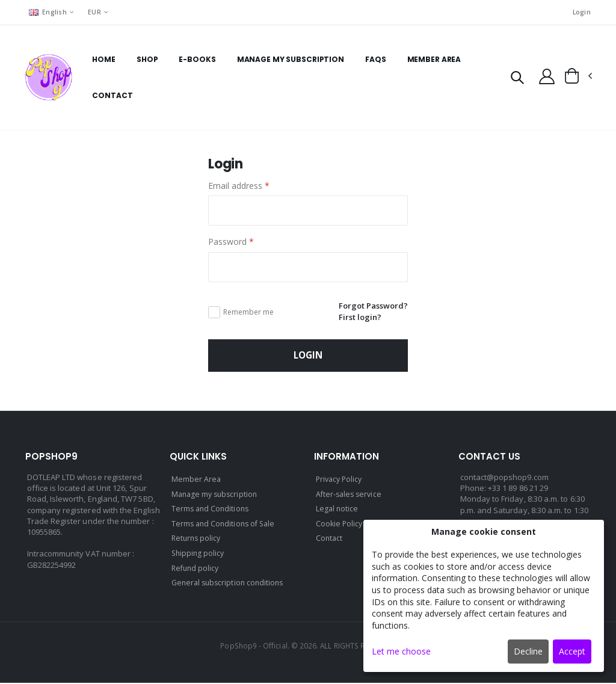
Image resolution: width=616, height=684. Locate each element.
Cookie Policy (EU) (348, 526)
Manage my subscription (290, 60)
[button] (514, 79)
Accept (572, 651)
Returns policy (198, 540)
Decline (528, 651)
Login (581, 12)
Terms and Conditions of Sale (226, 526)
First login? (356, 318)
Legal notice (338, 511)
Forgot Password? (371, 307)
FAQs (376, 60)
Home (104, 60)
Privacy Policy (341, 482)
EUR (96, 12)
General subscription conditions (230, 584)
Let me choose (401, 651)
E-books (197, 60)
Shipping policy (199, 555)
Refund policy (197, 569)
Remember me (248, 313)
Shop (147, 60)
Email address (239, 186)
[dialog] (484, 596)
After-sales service (350, 497)
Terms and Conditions (212, 511)
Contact (112, 96)
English (48, 12)
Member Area (434, 60)
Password (231, 242)
